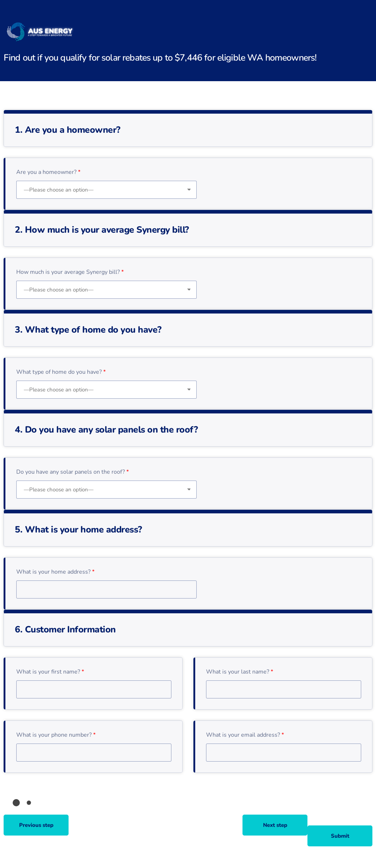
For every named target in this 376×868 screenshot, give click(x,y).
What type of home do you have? (61, 372)
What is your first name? (50, 672)
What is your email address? (245, 735)
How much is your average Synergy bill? (70, 272)
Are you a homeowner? (48, 172)
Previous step (36, 825)
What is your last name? (240, 672)
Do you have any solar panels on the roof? (73, 472)
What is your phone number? (56, 735)
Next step (275, 825)
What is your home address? (55, 572)
